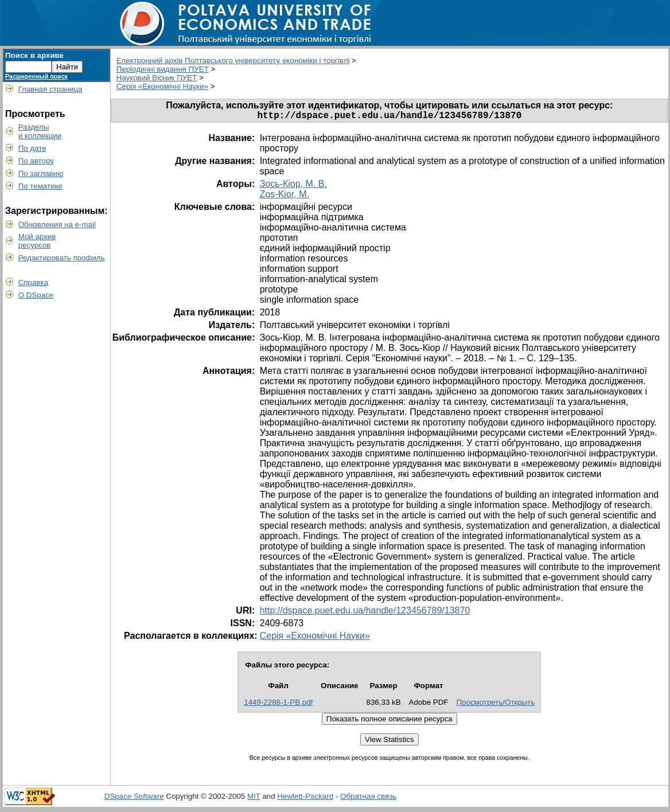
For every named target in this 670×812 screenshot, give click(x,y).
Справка (33, 282)
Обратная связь (368, 799)
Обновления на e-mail (57, 225)
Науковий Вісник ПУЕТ (157, 78)
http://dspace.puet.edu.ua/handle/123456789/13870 (365, 613)
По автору (36, 161)
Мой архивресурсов (37, 241)
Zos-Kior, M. (285, 196)
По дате (32, 148)
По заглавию (41, 173)
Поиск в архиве (34, 55)
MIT (254, 799)
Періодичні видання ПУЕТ (163, 69)
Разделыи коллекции (40, 131)
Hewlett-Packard (305, 799)
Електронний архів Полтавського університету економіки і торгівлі (233, 60)
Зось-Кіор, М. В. (293, 186)
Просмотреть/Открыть (495, 704)
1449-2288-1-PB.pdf (278, 704)
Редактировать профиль (62, 258)
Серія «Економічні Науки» (162, 86)
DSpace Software (134, 799)
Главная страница (50, 89)
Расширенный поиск (36, 76)
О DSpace (36, 295)
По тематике (40, 186)
